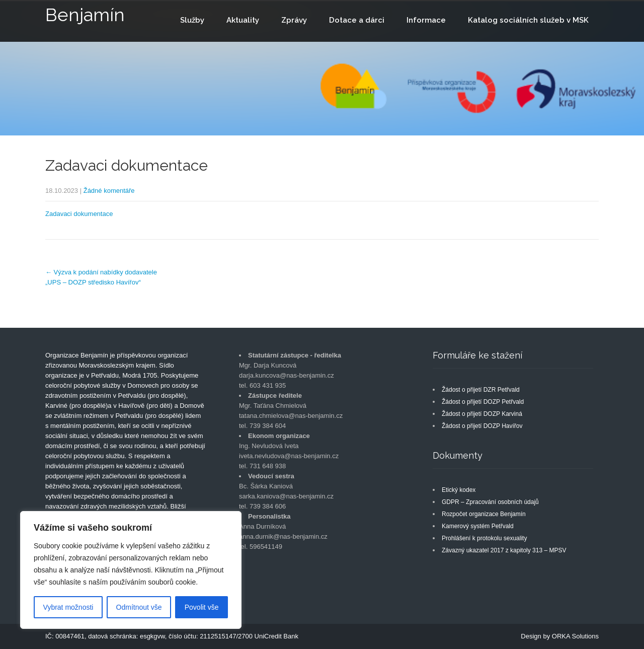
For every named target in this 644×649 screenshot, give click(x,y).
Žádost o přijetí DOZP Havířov (482, 426)
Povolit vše (202, 607)
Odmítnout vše (139, 607)
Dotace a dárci (357, 20)
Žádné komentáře (109, 191)
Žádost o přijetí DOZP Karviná (482, 414)
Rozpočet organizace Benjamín (484, 514)
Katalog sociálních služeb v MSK (528, 20)
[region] (131, 570)
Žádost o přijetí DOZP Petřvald (483, 402)
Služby (192, 20)
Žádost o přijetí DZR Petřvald (481, 390)
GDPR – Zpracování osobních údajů (490, 502)
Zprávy (294, 20)
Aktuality (243, 20)
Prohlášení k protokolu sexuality (484, 538)
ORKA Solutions (575, 636)
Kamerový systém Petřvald (478, 526)
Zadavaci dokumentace (79, 214)
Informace (426, 20)
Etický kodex (459, 490)
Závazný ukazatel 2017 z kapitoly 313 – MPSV (504, 550)
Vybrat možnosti (68, 607)
